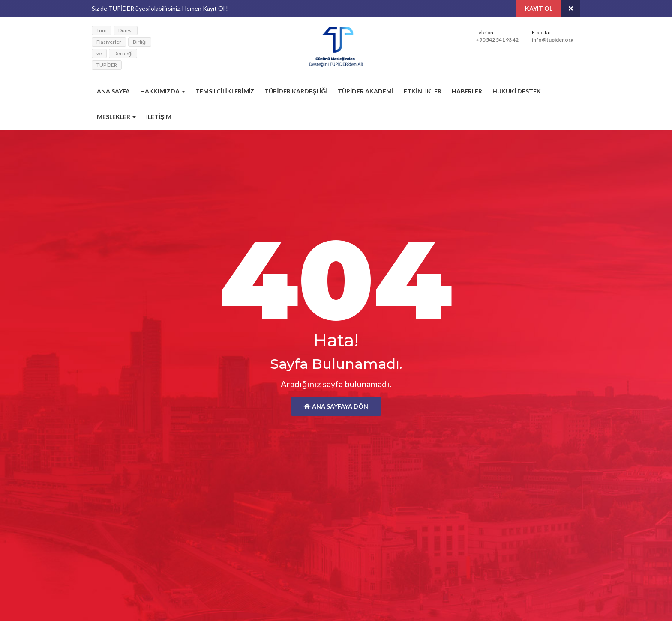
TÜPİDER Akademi (366, 91)
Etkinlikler (423, 91)
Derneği (123, 53)
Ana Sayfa (113, 91)
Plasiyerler (109, 42)
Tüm (102, 30)
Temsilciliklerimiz (225, 91)
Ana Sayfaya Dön (336, 406)
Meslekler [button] (116, 117)
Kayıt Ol (539, 8)
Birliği (140, 42)
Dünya (126, 30)
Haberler (467, 91)
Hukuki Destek (517, 91)
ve (99, 53)
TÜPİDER (107, 65)
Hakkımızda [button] (163, 91)
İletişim (159, 117)
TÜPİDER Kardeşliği (296, 91)
